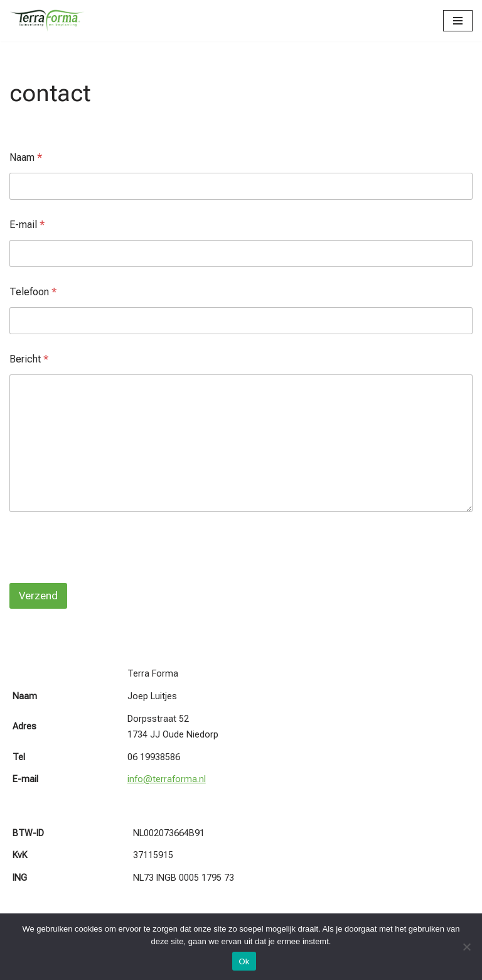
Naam (26, 157)
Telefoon (33, 292)
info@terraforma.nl (167, 779)
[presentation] (105, 575)
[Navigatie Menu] (458, 21)
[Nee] (466, 947)
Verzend (38, 596)
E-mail (27, 225)
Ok (244, 961)
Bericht (29, 359)
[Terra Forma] (47, 21)
